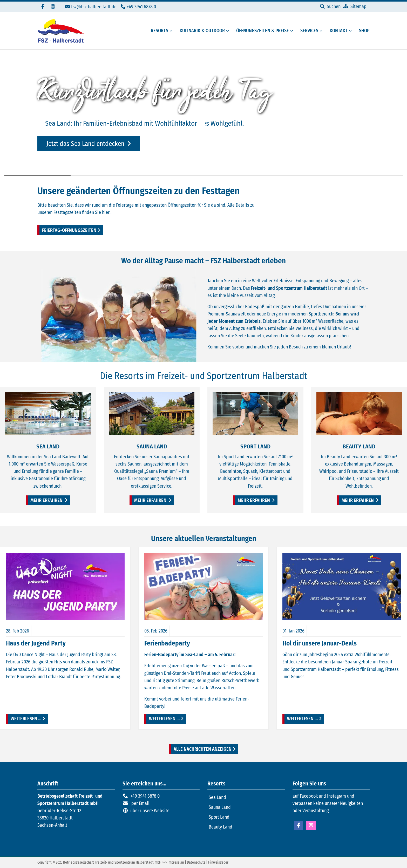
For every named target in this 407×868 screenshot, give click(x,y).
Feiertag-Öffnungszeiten (69, 230)
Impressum (176, 862)
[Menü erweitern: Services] (322, 31)
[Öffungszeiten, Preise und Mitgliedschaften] (261, 31)
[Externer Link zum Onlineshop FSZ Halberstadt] (363, 31)
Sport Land (219, 817)
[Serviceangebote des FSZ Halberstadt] (308, 31)
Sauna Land (220, 807)
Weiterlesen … (24, 718)
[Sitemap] (355, 6)
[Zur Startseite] (61, 31)
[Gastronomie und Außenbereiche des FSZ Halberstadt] (201, 31)
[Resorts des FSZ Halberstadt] (158, 31)
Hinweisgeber (218, 862)
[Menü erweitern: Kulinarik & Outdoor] (228, 31)
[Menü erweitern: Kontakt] (351, 31)
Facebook (299, 825)
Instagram (311, 825)
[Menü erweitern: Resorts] (172, 31)
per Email (140, 803)
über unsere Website (150, 811)
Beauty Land (221, 827)
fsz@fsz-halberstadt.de (94, 7)
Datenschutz (196, 862)
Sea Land (217, 797)
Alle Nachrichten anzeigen (203, 749)
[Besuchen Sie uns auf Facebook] (43, 7)
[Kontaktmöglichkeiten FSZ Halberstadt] (337, 31)
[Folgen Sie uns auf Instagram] (53, 7)
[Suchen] (330, 6)
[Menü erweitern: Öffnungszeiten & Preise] (293, 31)
